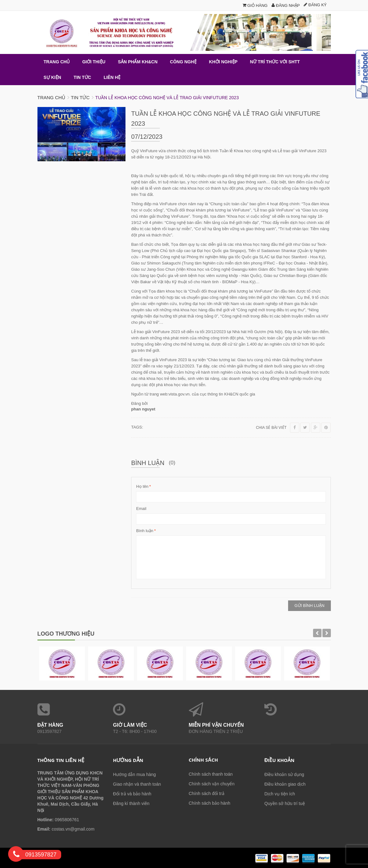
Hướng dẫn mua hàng (134, 774)
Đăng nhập (286, 5)
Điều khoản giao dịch (285, 784)
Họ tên (142, 487)
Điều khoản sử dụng (284, 774)
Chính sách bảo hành (210, 803)
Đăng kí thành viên (131, 803)
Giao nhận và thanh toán (137, 784)
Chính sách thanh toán (211, 774)
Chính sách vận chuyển (212, 784)
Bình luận (145, 531)
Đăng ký (315, 5)
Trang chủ (51, 97)
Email (141, 509)
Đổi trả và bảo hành (132, 794)
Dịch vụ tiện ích (280, 794)
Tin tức (80, 97)
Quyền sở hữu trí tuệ (285, 803)
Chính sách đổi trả (207, 793)
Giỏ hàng (255, 5)
